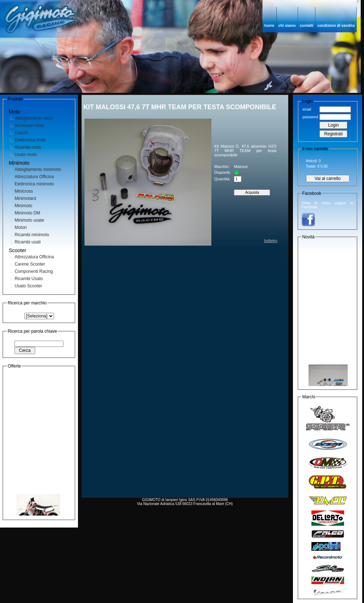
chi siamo (287, 26)
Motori (20, 227)
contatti (307, 26)
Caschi (21, 133)
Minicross (24, 191)
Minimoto (23, 206)
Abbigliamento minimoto (38, 169)
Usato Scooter (28, 286)
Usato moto (26, 155)
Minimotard (25, 198)
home (269, 26)
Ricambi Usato (29, 279)
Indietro (271, 241)
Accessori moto (29, 126)
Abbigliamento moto (34, 118)
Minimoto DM (27, 213)
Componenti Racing (34, 271)
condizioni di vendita (336, 26)
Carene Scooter (30, 264)
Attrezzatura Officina (34, 177)
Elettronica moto (30, 140)
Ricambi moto (28, 147)
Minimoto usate (29, 220)
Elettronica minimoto (34, 184)
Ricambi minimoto (32, 235)
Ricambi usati (28, 242)
